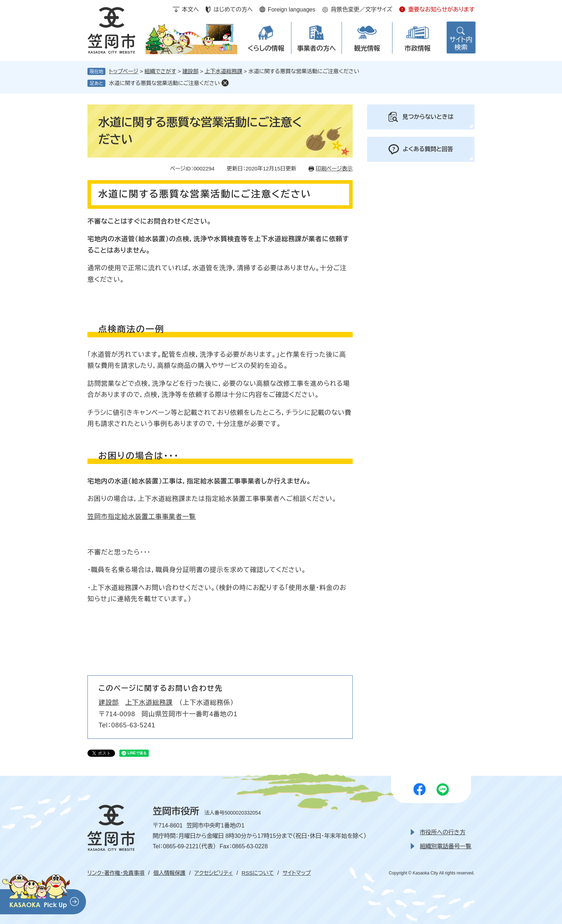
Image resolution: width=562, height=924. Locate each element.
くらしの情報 (266, 48)
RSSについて (258, 873)
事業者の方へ (316, 48)
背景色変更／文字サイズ (362, 10)
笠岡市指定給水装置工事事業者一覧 (142, 517)
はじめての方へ (233, 10)
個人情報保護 (170, 873)
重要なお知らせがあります (441, 10)
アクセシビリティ (213, 873)
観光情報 (367, 48)
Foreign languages (292, 10)
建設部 (190, 71)
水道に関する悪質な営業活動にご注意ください (164, 83)
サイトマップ (297, 873)
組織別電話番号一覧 (446, 846)
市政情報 (418, 48)
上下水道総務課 (223, 71)
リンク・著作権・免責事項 (116, 873)
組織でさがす (160, 71)
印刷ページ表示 (334, 168)
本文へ (190, 10)
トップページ (124, 71)
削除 (225, 83)
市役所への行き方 (442, 832)
